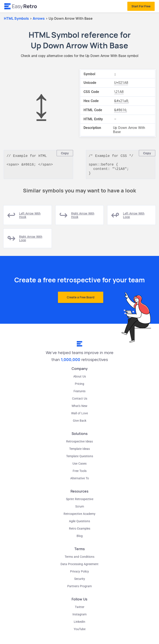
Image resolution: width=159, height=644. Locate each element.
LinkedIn (79, 624)
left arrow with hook (30, 217)
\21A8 (119, 92)
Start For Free (141, 6)
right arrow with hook (83, 217)
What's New (79, 408)
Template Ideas (79, 451)
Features (79, 393)
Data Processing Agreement (79, 566)
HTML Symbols (16, 18)
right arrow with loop (31, 241)
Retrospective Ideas (79, 444)
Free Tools (80, 473)
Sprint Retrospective (80, 501)
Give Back (80, 423)
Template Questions (80, 458)
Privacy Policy (79, 574)
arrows (39, 18)
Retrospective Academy (79, 516)
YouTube (80, 631)
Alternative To (80, 480)
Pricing (79, 386)
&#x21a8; (121, 101)
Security (80, 581)
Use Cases (79, 466)
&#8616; (120, 110)
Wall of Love (79, 415)
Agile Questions (79, 523)
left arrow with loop (134, 217)
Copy (65, 153)
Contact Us (80, 401)
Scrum (80, 509)
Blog (80, 538)
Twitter (80, 609)
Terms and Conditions (79, 559)
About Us (80, 379)
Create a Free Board (81, 299)
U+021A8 (121, 83)
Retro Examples (80, 531)
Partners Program (79, 588)
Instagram (79, 616)
